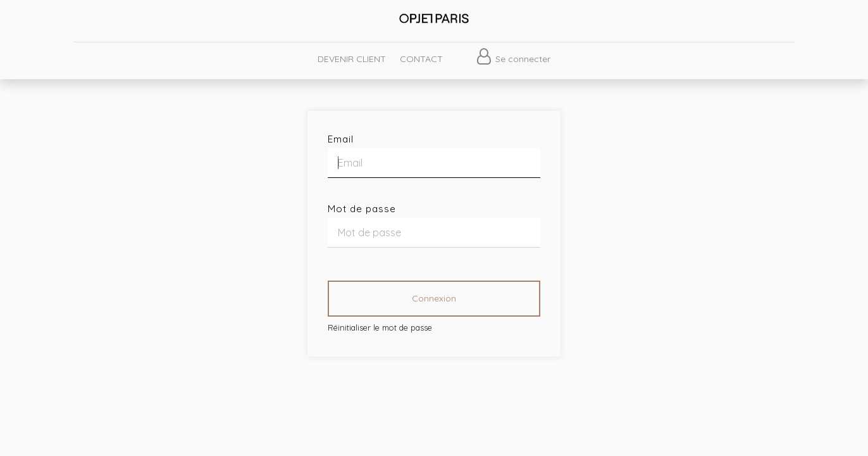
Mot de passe (362, 209)
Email (341, 139)
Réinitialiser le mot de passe (380, 327)
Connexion (434, 298)
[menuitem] (351, 59)
